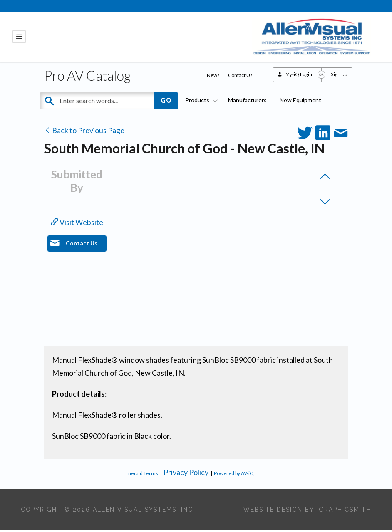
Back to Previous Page (84, 132)
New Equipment (300, 102)
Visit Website (77, 224)
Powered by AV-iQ (234, 475)
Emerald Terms (141, 475)
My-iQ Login (299, 76)
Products (200, 102)
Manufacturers (247, 102)
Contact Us (240, 77)
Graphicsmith (345, 511)
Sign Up (339, 76)
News (213, 77)
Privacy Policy (186, 474)
